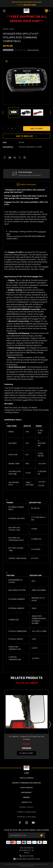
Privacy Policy (26, 807)
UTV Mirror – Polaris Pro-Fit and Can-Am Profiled (26, 738)
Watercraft (27, 792)
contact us (26, 802)
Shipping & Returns (26, 817)
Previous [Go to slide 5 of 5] (3, 724)
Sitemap (31, 866)
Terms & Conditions (26, 812)
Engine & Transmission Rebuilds (26, 783)
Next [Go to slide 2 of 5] (50, 724)
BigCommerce (36, 864)
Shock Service (26, 788)
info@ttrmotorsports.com (28, 859)
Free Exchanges (34, 172)
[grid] (28, 458)
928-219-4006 (30, 5)
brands (26, 797)
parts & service (27, 778)
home (27, 773)
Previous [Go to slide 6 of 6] (3, 112)
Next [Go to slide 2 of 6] (50, 112)
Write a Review (33, 50)
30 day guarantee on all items (38, 175)
